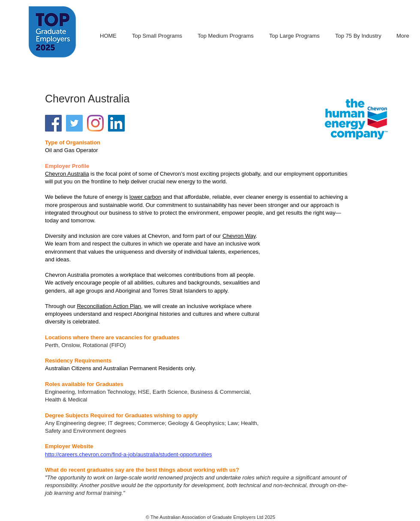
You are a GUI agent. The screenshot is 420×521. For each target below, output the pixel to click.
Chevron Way (239, 236)
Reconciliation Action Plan (109, 306)
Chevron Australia (67, 174)
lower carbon (145, 197)
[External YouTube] (340, 270)
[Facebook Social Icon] (53, 123)
